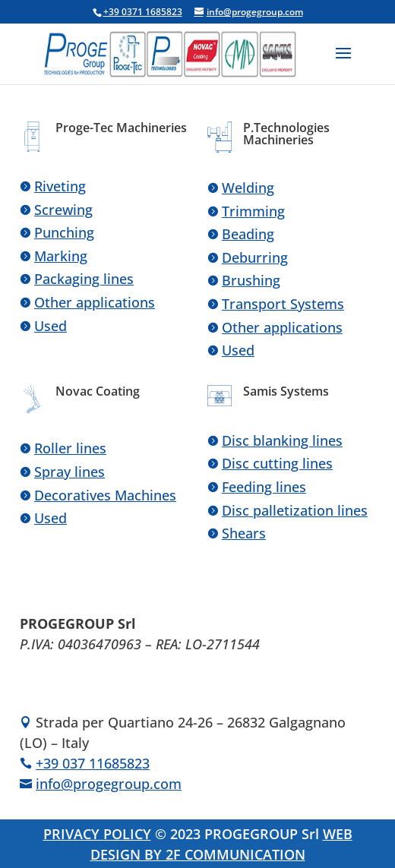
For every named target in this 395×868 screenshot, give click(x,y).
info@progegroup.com (109, 784)
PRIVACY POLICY (97, 834)
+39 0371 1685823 (143, 12)
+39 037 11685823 (93, 763)
